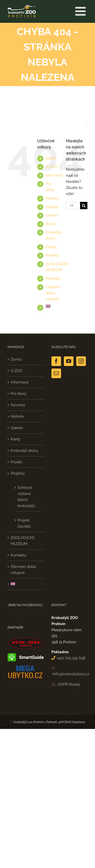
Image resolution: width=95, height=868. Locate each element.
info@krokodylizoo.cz (71, 674)
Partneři (52, 722)
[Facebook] (56, 361)
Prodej (51, 247)
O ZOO (52, 167)
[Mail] (56, 373)
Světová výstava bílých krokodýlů (26, 497)
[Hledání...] (73, 206)
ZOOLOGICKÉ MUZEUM (23, 541)
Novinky (52, 198)
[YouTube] (69, 361)
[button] (10, 858)
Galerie (52, 215)
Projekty (53, 255)
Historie (52, 207)
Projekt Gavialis (24, 523)
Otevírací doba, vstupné (53, 293)
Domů (51, 158)
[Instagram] (81, 361)
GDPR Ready (68, 684)
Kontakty (53, 278)
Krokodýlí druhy (24, 451)
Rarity (51, 224)
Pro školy (19, 394)
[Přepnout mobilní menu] (81, 11)
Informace (54, 175)
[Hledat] (84, 206)
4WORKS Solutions (72, 722)
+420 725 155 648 (71, 658)
